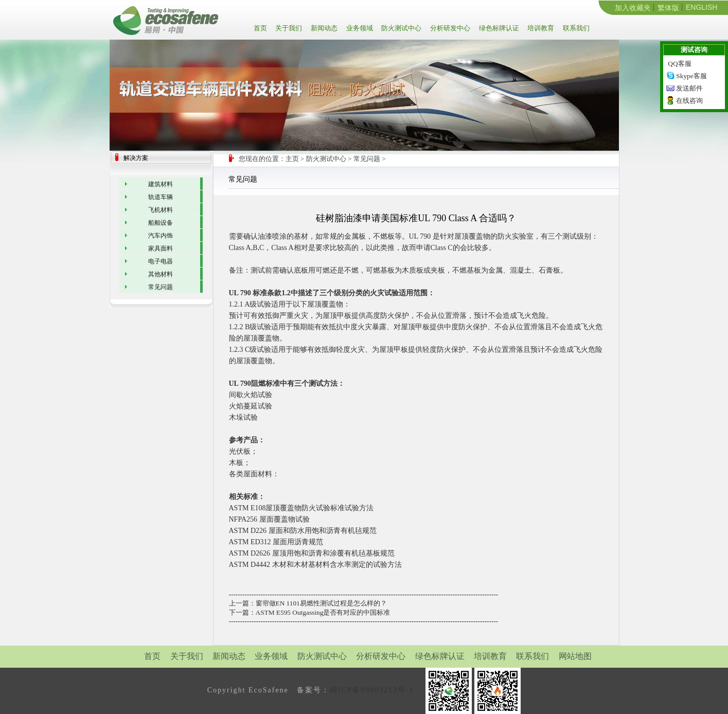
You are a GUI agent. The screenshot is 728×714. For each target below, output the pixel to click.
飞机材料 (161, 210)
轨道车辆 (161, 197)
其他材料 (161, 274)
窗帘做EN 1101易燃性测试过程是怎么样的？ (321, 603)
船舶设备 (161, 223)
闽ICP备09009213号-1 (372, 690)
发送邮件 (689, 88)
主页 (292, 159)
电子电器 (161, 261)
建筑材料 (161, 184)
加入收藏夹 (633, 8)
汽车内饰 (161, 236)
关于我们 (288, 28)
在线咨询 (689, 101)
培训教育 (540, 28)
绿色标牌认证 (498, 28)
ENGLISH (702, 7)
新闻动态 (323, 28)
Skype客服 (691, 76)
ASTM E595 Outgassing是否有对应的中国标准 (323, 612)
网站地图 (575, 656)
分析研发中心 (449, 28)
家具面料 (161, 248)
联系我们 (575, 28)
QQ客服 (679, 64)
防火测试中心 (401, 28)
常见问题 (367, 159)
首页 (262, 28)
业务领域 (359, 28)
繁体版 (668, 8)
